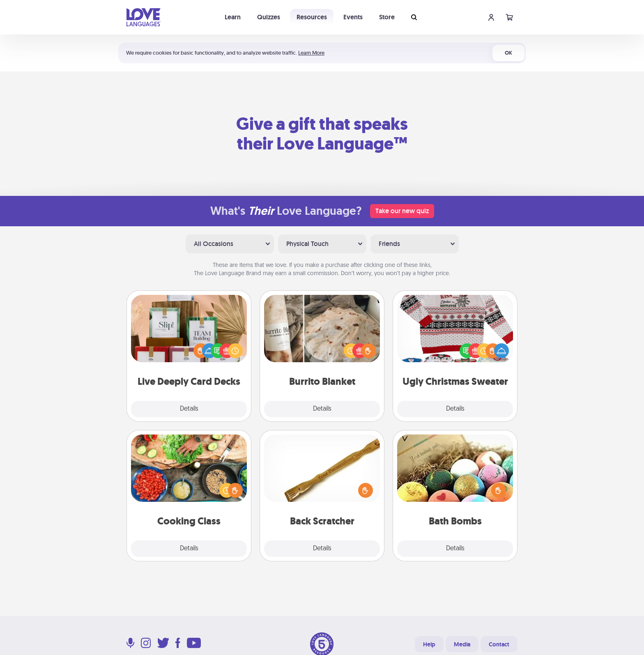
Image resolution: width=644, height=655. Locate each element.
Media (462, 644)
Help (429, 644)
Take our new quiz (402, 211)
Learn (233, 17)
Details (189, 409)
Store (387, 17)
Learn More (311, 53)
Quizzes (269, 17)
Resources (312, 17)
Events (353, 17)
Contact (499, 644)
